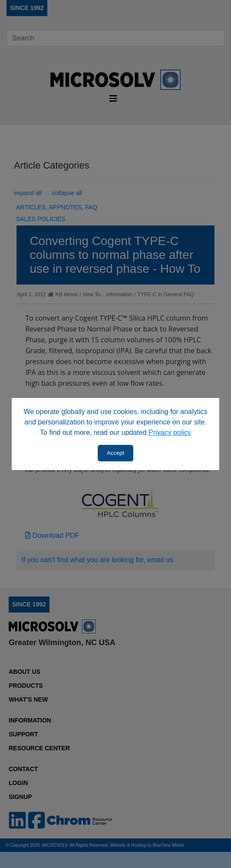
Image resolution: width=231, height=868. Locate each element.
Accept (115, 453)
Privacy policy (170, 432)
